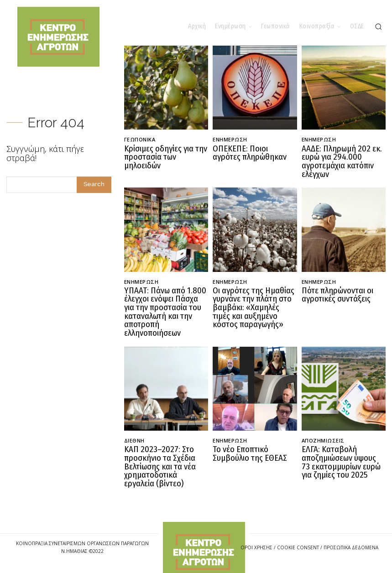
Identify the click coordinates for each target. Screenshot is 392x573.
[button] (378, 26)
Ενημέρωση (230, 139)
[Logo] (204, 541)
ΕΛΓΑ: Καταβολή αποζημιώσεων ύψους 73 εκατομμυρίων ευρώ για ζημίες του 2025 (341, 453)
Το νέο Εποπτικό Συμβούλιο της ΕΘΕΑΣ (247, 446)
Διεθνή (134, 433)
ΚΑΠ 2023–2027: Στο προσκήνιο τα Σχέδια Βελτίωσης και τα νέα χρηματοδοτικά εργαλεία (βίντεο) (163, 457)
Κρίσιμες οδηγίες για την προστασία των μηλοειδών (162, 156)
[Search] (94, 185)
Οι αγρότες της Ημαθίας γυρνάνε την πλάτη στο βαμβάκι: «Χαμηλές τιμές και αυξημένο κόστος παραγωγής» (250, 303)
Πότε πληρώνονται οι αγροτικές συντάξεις (335, 291)
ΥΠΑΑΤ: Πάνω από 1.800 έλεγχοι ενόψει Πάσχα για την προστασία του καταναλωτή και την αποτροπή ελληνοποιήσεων (165, 307)
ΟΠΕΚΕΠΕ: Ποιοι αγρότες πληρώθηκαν (251, 152)
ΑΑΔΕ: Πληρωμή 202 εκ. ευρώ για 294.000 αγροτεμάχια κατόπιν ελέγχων (337, 160)
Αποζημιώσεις (323, 433)
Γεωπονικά (140, 139)
